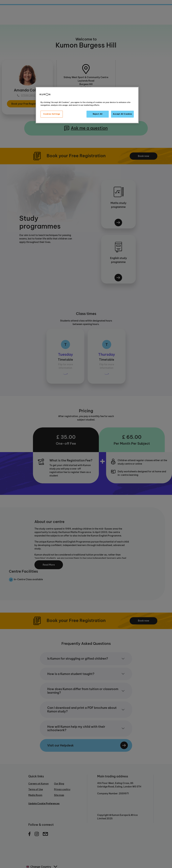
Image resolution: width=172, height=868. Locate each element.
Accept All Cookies (122, 114)
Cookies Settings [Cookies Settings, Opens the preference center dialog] (52, 114)
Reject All (98, 114)
